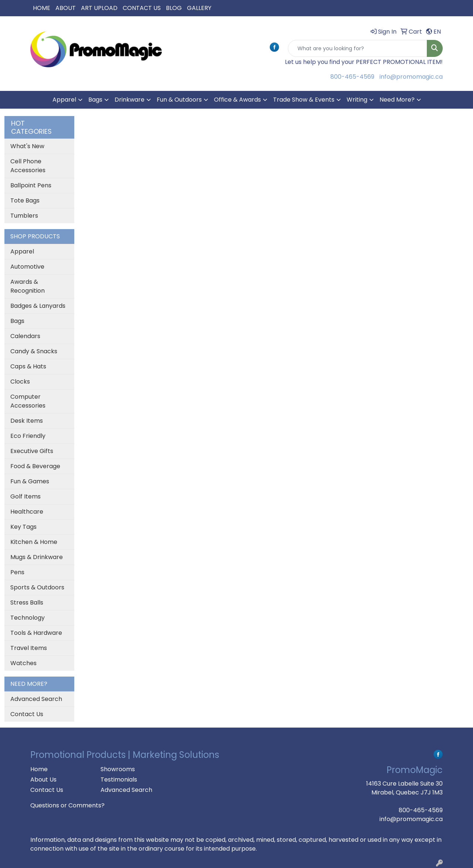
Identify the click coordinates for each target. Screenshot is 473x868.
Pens (17, 572)
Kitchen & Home (34, 542)
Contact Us (27, 714)
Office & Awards (237, 100)
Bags (95, 100)
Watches (23, 663)
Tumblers (24, 216)
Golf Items (25, 496)
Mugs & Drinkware (37, 557)
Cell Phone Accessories (28, 166)
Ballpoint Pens (31, 185)
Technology (28, 618)
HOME (42, 8)
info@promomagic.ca (411, 77)
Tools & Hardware (36, 633)
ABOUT (66, 8)
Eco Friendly (28, 436)
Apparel (64, 100)
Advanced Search (36, 699)
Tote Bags (25, 200)
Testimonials (119, 780)
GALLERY (199, 8)
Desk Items (27, 421)
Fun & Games (30, 481)
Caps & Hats (28, 366)
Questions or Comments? (67, 805)
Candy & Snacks (34, 351)
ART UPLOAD (99, 8)
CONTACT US (142, 8)
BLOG (174, 8)
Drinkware (130, 100)
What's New (27, 146)
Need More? (397, 100)
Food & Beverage (35, 466)
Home (39, 769)
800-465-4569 (352, 77)
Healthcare (27, 512)
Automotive (27, 267)
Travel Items (29, 648)
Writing (357, 100)
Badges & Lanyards (38, 306)
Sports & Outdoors (37, 587)
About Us (43, 780)
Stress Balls (27, 603)
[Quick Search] (358, 48)
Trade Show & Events (304, 100)
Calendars (25, 336)
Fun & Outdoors (179, 100)
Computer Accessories (28, 401)
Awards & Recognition (28, 286)
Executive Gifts (32, 451)
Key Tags (23, 527)
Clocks (20, 382)
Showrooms (118, 769)
